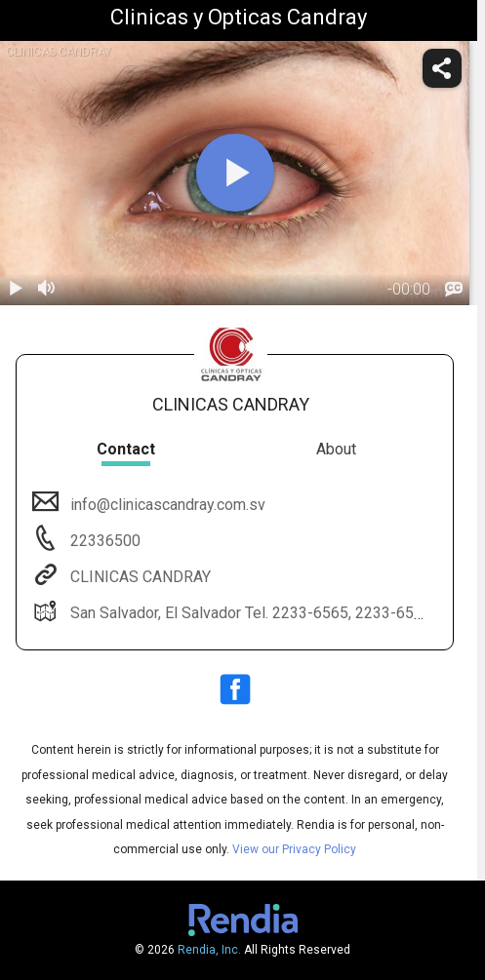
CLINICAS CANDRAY (139, 577)
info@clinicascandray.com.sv (166, 505)
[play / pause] (16, 290)
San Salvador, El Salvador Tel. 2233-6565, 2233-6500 (249, 613)
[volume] (47, 290)
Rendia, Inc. (209, 950)
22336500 (103, 541)
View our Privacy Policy (294, 849)
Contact (126, 449)
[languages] (454, 290)
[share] (442, 68)
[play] (235, 173)
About (336, 449)
